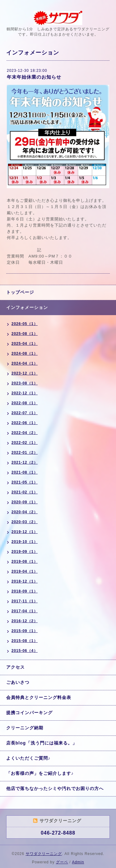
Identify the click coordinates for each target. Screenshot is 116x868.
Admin (78, 862)
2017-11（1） (25, 601)
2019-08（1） (25, 562)
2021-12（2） (25, 462)
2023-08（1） (25, 383)
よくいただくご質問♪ (28, 758)
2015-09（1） (25, 631)
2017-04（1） (25, 611)
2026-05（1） (25, 324)
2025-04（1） (25, 344)
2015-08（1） (25, 641)
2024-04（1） (25, 363)
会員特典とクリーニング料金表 (39, 697)
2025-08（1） (25, 334)
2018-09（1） (25, 591)
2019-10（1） (25, 542)
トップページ (20, 292)
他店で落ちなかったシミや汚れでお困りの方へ (55, 788)
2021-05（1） (25, 482)
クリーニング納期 (25, 728)
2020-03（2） (25, 522)
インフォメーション (27, 307)
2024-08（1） (25, 354)
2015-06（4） (25, 651)
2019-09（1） (25, 552)
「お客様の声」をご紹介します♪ (40, 773)
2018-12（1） (25, 581)
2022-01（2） (25, 453)
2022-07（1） (25, 413)
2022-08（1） (25, 403)
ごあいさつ (18, 682)
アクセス (15, 667)
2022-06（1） (25, 423)
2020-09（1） (25, 502)
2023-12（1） (25, 373)
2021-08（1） (25, 472)
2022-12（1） (25, 393)
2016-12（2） (25, 621)
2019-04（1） (25, 571)
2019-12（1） (25, 532)
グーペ (62, 862)
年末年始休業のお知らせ (34, 77)
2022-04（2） (25, 433)
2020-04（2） (25, 512)
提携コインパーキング (29, 713)
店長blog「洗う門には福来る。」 (42, 743)
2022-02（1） (25, 443)
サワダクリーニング (44, 854)
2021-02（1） (25, 492)
